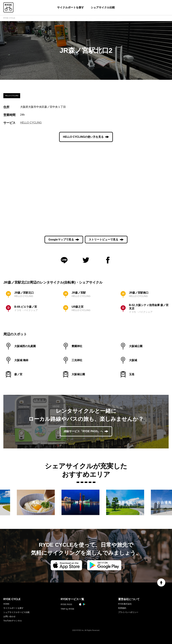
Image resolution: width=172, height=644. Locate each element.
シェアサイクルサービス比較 (16, 612)
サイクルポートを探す (71, 7)
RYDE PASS (66, 604)
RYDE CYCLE (9, 18)
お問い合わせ (9, 617)
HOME (6, 604)
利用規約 (122, 608)
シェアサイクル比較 (103, 7)
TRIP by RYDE (67, 609)
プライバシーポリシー (128, 612)
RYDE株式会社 (125, 604)
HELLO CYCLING (31, 123)
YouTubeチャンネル (13, 621)
